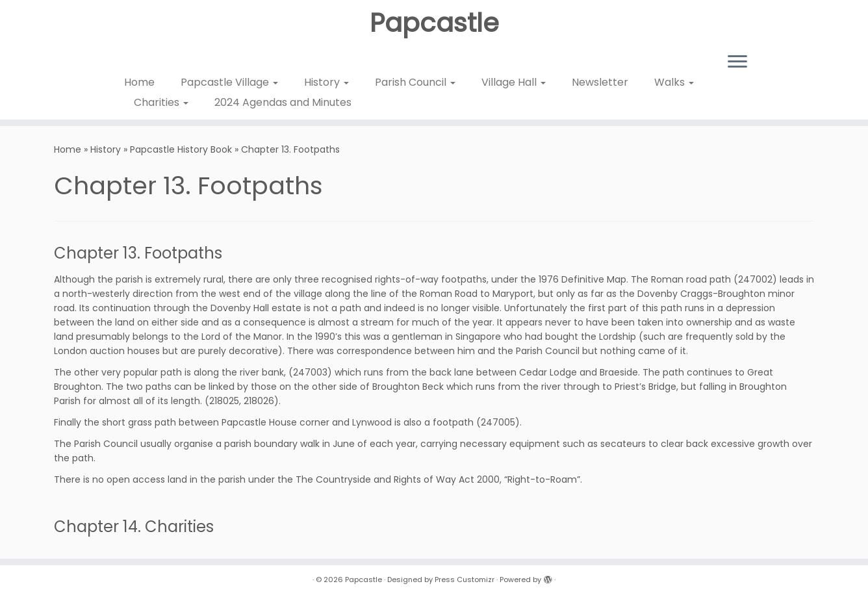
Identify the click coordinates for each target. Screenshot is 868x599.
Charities (161, 102)
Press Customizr (465, 580)
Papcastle (434, 23)
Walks (674, 82)
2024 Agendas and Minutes (283, 102)
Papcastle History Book (181, 149)
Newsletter (600, 82)
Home (139, 82)
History (326, 82)
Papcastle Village (229, 82)
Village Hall (514, 82)
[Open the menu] (737, 62)
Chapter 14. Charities (134, 527)
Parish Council (415, 82)
